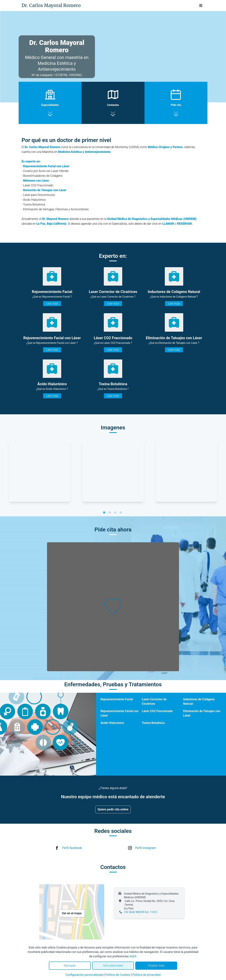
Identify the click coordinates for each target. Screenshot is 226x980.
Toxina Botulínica (153, 723)
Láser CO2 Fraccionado (157, 711)
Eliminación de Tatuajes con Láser (202, 713)
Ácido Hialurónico (112, 723)
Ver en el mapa (72, 913)
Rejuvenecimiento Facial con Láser (119, 713)
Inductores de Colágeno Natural (199, 701)
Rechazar (70, 966)
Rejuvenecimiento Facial (117, 699)
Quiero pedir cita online (113, 809)
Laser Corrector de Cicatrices (154, 701)
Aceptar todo (156, 966)
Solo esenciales (113, 966)
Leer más (52, 304)
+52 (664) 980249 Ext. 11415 (141, 912)
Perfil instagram (145, 848)
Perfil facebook (72, 848)
